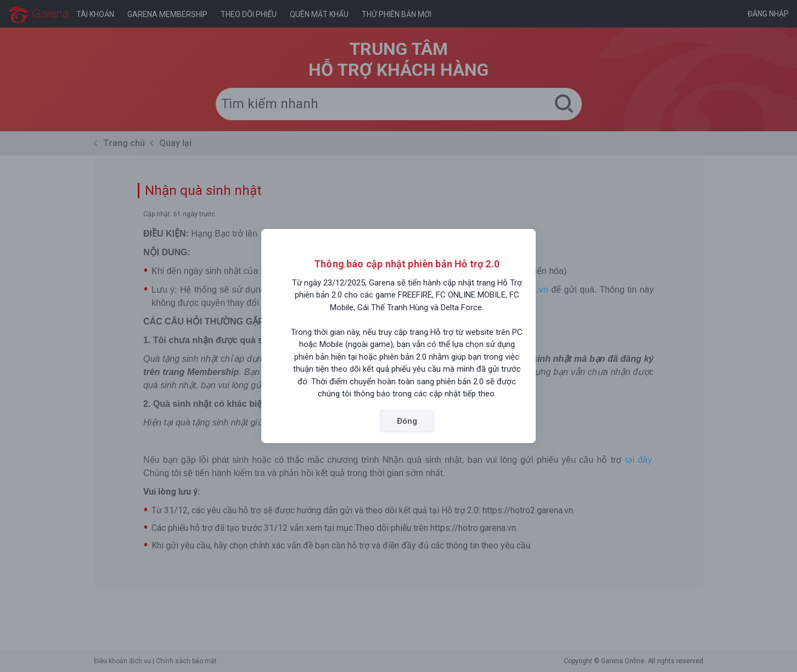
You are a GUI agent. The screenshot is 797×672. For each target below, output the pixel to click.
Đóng (407, 421)
